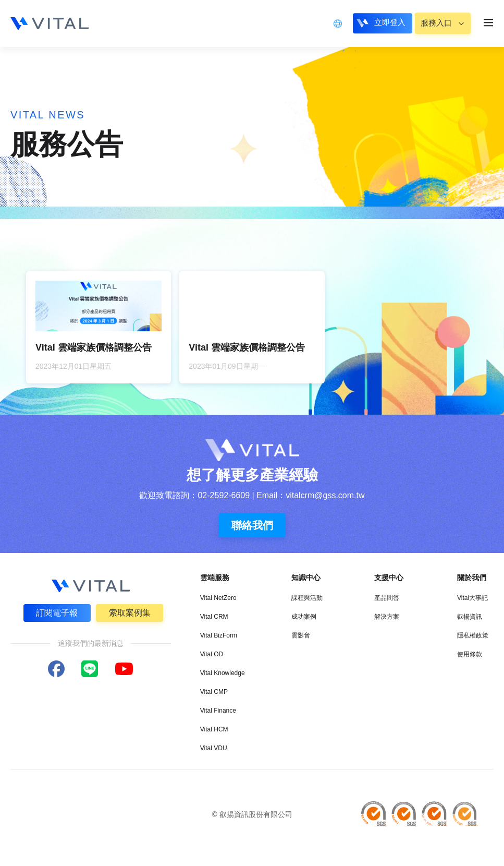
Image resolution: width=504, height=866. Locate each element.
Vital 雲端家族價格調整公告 (94, 347)
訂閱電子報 (57, 613)
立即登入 (385, 23)
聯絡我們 (252, 525)
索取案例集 (130, 613)
